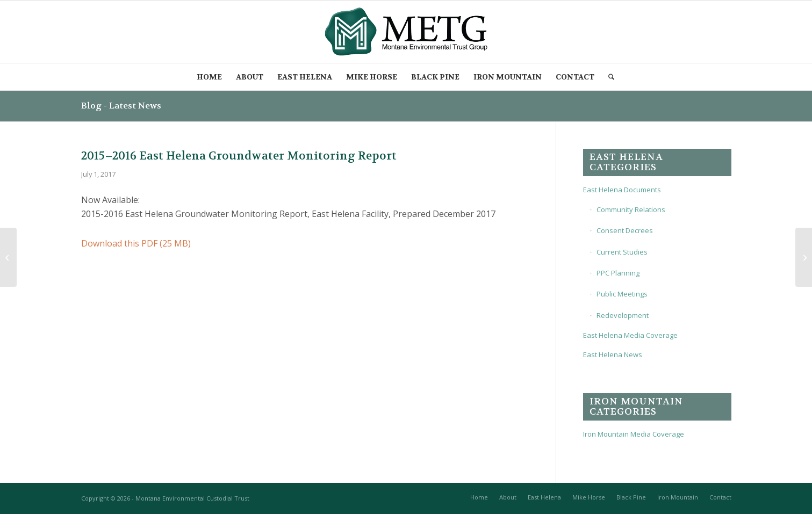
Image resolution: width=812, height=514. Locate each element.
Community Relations (631, 209)
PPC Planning (618, 273)
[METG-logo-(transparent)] (406, 32)
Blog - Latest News (121, 106)
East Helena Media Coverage (630, 335)
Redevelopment (623, 315)
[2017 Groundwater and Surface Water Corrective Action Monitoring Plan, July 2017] (804, 257)
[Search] (612, 77)
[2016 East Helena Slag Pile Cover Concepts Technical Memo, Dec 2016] (8, 257)
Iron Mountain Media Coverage (634, 434)
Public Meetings (622, 294)
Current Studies (622, 252)
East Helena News (613, 354)
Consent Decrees (625, 230)
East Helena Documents (622, 190)
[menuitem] (209, 77)
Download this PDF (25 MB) (136, 243)
